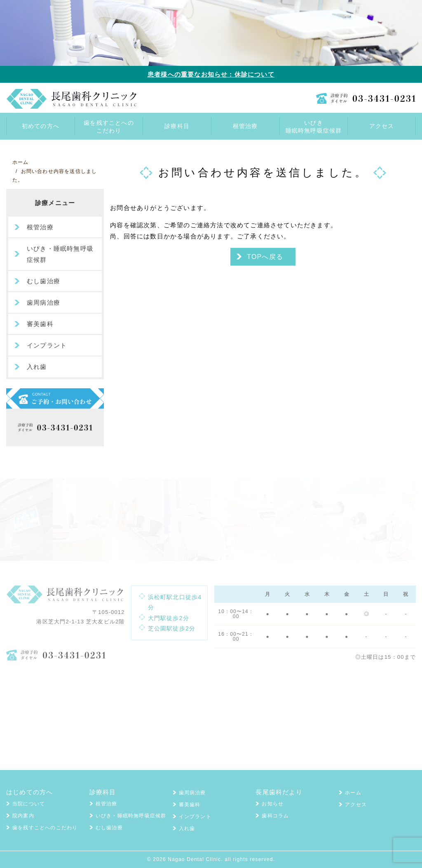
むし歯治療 (43, 281)
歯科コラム (275, 816)
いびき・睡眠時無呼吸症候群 (60, 254)
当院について (29, 804)
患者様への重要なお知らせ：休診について (211, 74)
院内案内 (23, 816)
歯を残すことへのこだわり (109, 127)
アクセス (356, 805)
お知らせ (273, 804)
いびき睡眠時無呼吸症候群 (314, 127)
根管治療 (40, 227)
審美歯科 (40, 324)
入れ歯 (37, 367)
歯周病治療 (43, 302)
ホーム (353, 793)
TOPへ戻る (265, 257)
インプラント (47, 345)
